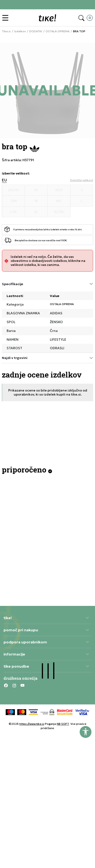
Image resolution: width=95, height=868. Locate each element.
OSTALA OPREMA (58, 31)
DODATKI (36, 31)
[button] (6, 18)
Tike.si (6, 31)
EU (4, 180)
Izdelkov (20, 31)
